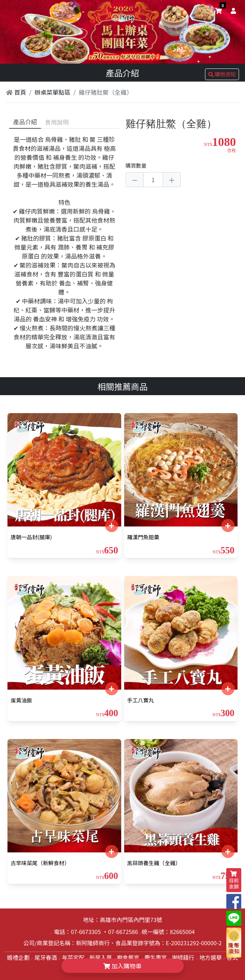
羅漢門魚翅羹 (143, 537)
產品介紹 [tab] (25, 122)
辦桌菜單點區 (52, 92)
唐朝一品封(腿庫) (31, 537)
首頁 (16, 92)
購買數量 (136, 165)
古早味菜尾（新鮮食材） (40, 863)
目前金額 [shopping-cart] (234, 880)
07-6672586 (123, 932)
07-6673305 (86, 932)
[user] (232, 10)
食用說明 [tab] (57, 122)
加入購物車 (123, 966)
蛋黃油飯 (21, 700)
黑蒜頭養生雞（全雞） (154, 863)
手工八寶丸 (141, 700)
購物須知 (222, 74)
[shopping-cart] (218, 10)
